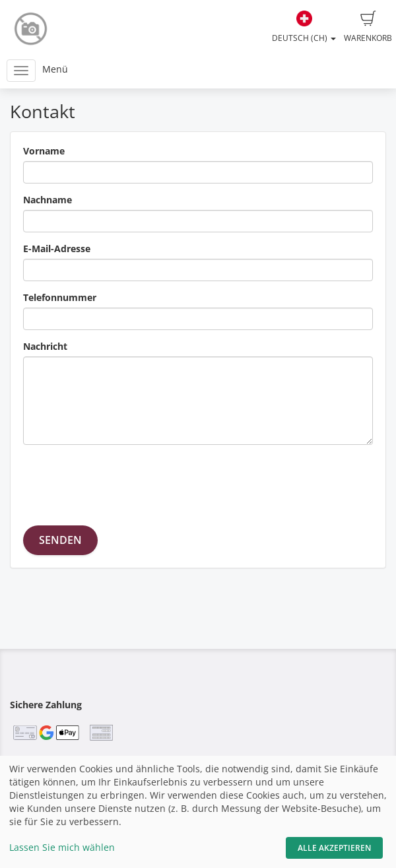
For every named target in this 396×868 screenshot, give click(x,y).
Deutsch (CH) (304, 27)
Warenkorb (368, 27)
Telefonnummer (60, 297)
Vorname (44, 151)
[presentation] (123, 481)
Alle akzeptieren (334, 848)
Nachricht (45, 346)
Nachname (48, 200)
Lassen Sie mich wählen (62, 847)
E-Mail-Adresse (57, 249)
